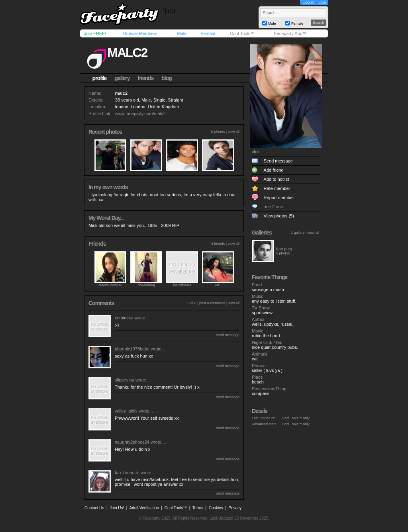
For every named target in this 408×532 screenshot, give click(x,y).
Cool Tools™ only (296, 418)
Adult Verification (144, 508)
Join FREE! (95, 33)
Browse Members (140, 33)
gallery (122, 78)
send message (228, 335)
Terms (198, 508)
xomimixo (124, 318)
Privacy (235, 508)
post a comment (212, 303)
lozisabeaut (182, 285)
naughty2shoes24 (132, 442)
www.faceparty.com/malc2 (140, 113)
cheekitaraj (146, 285)
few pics (284, 249)
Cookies (216, 508)
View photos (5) (279, 216)
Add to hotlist (277, 179)
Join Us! (117, 508)
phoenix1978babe (132, 349)
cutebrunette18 (110, 285)
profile (100, 78)
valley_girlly (126, 411)
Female (208, 33)
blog (167, 78)
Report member (279, 198)
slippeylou (125, 380)
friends (146, 78)
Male (182, 33)
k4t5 (218, 285)
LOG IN (309, 3)
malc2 (127, 53)
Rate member (277, 188)
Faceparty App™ (290, 33)
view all (233, 132)
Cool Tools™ (242, 33)
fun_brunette (127, 473)
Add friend (274, 170)
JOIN (323, 3)
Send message (278, 161)
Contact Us (94, 508)
